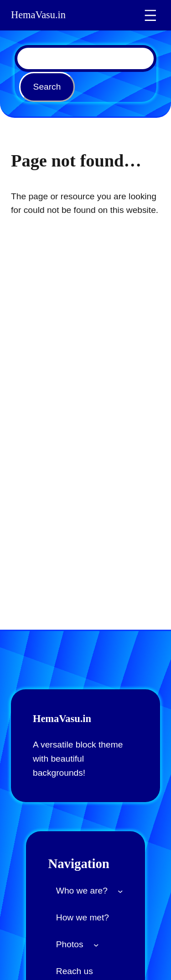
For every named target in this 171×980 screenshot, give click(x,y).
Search (47, 87)
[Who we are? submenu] (120, 891)
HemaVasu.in (38, 15)
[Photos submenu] (96, 945)
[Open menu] (150, 15)
